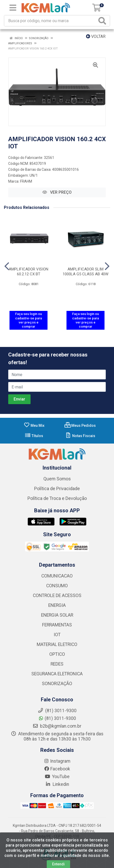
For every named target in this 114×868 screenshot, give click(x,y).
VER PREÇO (57, 192)
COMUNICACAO (57, 576)
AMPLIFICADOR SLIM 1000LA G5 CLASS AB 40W (85, 272)
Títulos (34, 436)
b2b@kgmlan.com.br (57, 726)
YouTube (57, 777)
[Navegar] (7, 266)
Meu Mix (34, 426)
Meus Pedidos (80, 426)
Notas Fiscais (80, 436)
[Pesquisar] (103, 21)
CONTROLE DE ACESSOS (57, 595)
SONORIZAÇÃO (57, 684)
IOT (57, 635)
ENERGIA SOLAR (57, 615)
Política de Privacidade (57, 489)
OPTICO (57, 654)
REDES (57, 664)
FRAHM (26, 181)
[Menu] (13, 8)
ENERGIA (57, 605)
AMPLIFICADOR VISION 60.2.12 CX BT (28, 272)
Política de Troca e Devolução (57, 498)
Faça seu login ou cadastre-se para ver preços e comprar (28, 320)
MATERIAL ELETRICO (57, 644)
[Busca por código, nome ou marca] (51, 21)
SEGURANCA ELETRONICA (57, 674)
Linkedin (57, 784)
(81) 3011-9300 (57, 718)
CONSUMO (57, 586)
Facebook (57, 769)
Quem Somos (57, 479)
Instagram (57, 761)
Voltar (96, 36)
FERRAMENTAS (57, 625)
